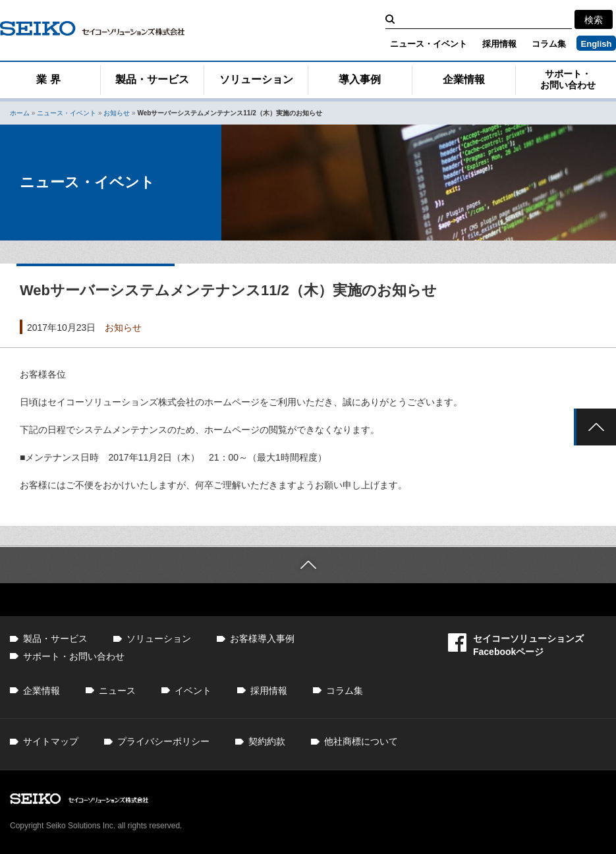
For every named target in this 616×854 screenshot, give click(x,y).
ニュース (117, 691)
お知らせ (117, 113)
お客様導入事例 (262, 639)
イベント (193, 691)
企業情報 (464, 79)
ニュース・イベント (429, 44)
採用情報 (499, 44)
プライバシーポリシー (163, 741)
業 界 (48, 79)
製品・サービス (152, 79)
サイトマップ (51, 741)
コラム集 (549, 44)
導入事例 (360, 79)
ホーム (20, 113)
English (597, 44)
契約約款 (267, 741)
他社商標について (361, 741)
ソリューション (256, 79)
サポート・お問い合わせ (74, 656)
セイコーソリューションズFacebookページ (516, 645)
